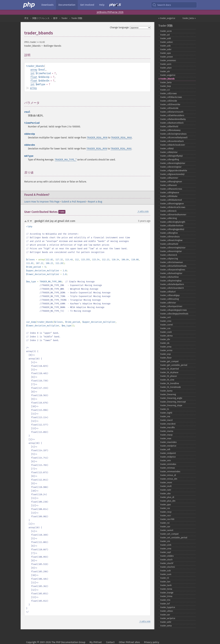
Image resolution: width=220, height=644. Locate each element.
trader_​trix (165, 600)
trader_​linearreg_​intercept (173, 402)
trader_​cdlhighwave (170, 193)
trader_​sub (165, 571)
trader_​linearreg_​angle (171, 398)
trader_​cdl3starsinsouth (172, 112)
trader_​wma (166, 626)
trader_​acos (166, 31)
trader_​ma (165, 417)
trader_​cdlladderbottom (172, 226)
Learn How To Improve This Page (42, 202)
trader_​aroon (167, 57)
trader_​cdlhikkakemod (171, 200)
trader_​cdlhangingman (171, 182)
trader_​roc (165, 508)
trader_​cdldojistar (169, 152)
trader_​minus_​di (168, 475)
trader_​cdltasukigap (170, 295)
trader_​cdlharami (169, 185)
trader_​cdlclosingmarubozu (173, 134)
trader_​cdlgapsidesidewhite (174, 171)
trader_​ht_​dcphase (169, 372)
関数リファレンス (41, 18)
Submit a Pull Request (74, 202)
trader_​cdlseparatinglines (173, 270)
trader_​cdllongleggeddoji (172, 229)
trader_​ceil (165, 317)
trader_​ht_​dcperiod (170, 369)
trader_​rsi (165, 523)
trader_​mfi (165, 450)
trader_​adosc (167, 42)
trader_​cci (165, 90)
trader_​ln (165, 409)
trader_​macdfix (168, 428)
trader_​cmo (166, 321)
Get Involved (87, 5)
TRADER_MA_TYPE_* (66, 160)
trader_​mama (167, 431)
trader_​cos (165, 328)
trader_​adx (165, 46)
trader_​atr (165, 71)
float (34, 77)
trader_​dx (165, 343)
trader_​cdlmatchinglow (171, 240)
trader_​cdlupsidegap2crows (174, 310)
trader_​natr (166, 490)
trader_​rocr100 (167, 519)
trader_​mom (166, 483)
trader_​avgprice (168, 75)
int (32, 73)
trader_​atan (166, 68)
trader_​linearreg (168, 394)
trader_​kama (166, 391)
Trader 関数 (77, 18)
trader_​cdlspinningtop (171, 281)
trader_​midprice (168, 457)
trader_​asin (166, 64)
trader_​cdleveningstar (171, 167)
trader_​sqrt (166, 552)
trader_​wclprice (168, 618)
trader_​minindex (168, 464)
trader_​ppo (166, 505)
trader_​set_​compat (169, 534)
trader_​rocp (166, 512)
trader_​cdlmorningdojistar (173, 248)
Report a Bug (95, 202)
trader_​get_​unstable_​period (174, 365)
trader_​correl (167, 325)
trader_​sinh (166, 545)
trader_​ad (165, 35)
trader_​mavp (166, 435)
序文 (26, 18)
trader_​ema (166, 347)
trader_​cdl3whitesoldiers (172, 116)
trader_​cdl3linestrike (170, 105)
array (34, 70)
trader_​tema (166, 589)
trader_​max (166, 439)
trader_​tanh (166, 585)
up (26, 221)
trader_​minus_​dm (169, 479)
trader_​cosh (166, 332)
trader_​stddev (167, 556)
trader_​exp (165, 354)
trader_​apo (166, 53)
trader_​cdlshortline (170, 277)
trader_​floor (166, 358)
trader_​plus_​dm (168, 501)
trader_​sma (166, 549)
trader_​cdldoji (167, 149)
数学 (55, 18)
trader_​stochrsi (168, 567)
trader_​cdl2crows (169, 94)
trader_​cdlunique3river (171, 306)
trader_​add (166, 38)
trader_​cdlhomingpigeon (172, 204)
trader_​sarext (167, 530)
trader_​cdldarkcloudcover (173, 145)
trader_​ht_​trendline (170, 383)
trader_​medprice (168, 446)
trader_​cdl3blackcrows (171, 97)
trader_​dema (166, 336)
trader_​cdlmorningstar (171, 251)
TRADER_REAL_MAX (121, 138)
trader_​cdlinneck (168, 211)
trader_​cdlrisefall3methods (173, 266)
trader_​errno (166, 350)
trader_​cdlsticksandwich (172, 288)
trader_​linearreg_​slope (171, 406)
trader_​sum (166, 574)
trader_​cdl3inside (169, 101)
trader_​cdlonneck (169, 255)
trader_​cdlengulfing (170, 160)
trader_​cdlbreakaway (170, 130)
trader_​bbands (167, 79)
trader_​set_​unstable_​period (174, 538)
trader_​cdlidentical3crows (173, 207)
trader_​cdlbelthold (169, 127)
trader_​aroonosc (168, 60)
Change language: (120, 27)
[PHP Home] (29, 5)
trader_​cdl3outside (169, 108)
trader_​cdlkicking (169, 218)
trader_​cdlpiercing (169, 259)
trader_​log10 (166, 413)
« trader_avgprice (167, 18)
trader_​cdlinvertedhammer (173, 215)
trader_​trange (167, 593)
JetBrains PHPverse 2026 (110, 12)
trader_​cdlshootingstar (171, 273)
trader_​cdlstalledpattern (172, 284)
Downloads (47, 5)
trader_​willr (166, 622)
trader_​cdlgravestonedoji (172, 174)
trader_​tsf (165, 604)
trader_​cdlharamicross (171, 189)
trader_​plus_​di (167, 497)
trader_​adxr (166, 49)
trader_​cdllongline (169, 233)
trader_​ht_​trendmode (171, 387)
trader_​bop (166, 86)
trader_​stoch (166, 560)
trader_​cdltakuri (168, 292)
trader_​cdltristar (168, 303)
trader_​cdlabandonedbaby (173, 119)
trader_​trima (166, 596)
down (31, 221)
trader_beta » (189, 18)
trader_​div (165, 339)
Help (102, 5)
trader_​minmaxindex (170, 472)
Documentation (67, 5)
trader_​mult (166, 486)
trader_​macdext (168, 424)
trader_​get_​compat (169, 361)
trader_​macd (166, 420)
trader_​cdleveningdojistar (173, 163)
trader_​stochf (167, 563)
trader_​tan (165, 582)
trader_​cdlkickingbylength (173, 222)
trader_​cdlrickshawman (172, 262)
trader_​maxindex (168, 442)
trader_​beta (166, 83)
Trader (64, 18)
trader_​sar (165, 527)
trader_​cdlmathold (169, 244)
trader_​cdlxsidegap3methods (174, 314)
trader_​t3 (165, 578)
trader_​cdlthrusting (170, 299)
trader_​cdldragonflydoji (171, 156)
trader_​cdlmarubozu (170, 237)
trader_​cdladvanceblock (172, 123)
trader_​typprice (168, 607)
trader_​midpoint (168, 453)
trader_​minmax (168, 468)
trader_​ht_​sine (167, 380)
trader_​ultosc (167, 611)
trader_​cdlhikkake (169, 196)
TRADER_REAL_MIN (97, 138)
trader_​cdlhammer (169, 178)
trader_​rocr (166, 516)
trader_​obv (165, 494)
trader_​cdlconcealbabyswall (174, 138)
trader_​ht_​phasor (169, 376)
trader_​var (165, 615)
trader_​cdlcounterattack (172, 141)
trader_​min (166, 461)
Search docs (162, 5)
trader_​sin (165, 541)
